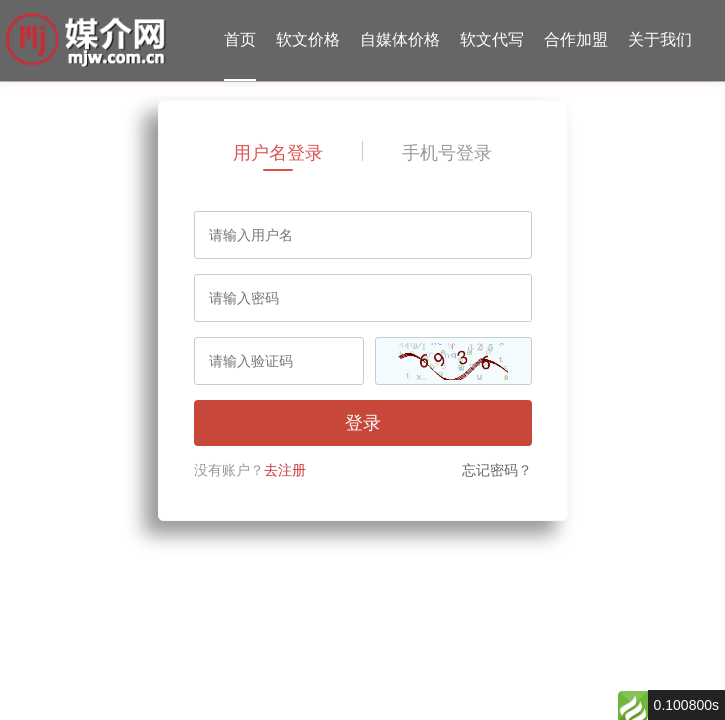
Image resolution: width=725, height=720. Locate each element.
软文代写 (492, 39)
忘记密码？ (497, 470)
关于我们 (660, 39)
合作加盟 (576, 39)
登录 (363, 423)
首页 (240, 39)
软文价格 (308, 39)
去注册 (285, 470)
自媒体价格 (400, 39)
